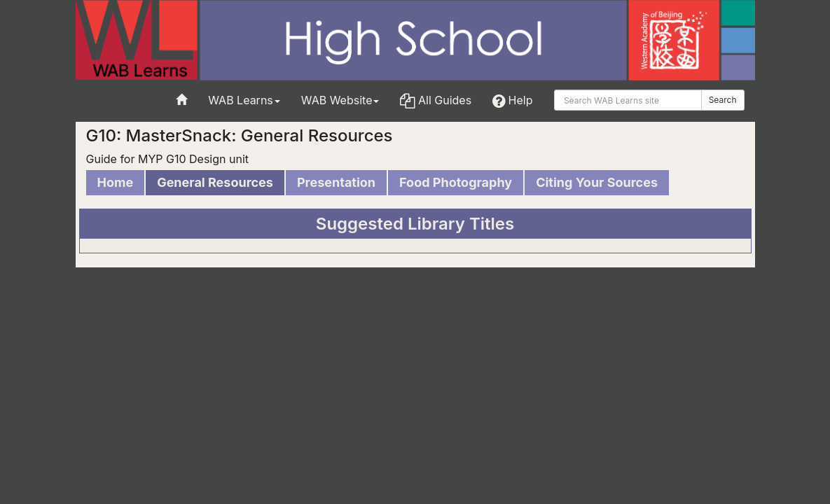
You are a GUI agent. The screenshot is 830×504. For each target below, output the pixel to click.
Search (723, 100)
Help (512, 100)
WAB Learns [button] (244, 100)
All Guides (436, 100)
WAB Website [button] (340, 100)
